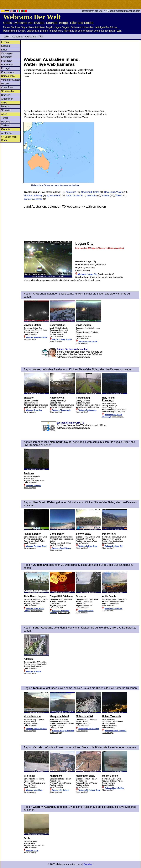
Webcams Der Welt (32, 17)
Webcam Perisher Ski (114, 546)
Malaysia (6, 122)
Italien (4, 50)
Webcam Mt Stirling (34, 790)
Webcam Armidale (34, 486)
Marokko (6, 106)
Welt (6, 37)
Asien (4, 114)
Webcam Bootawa (86, 611)
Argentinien (7, 99)
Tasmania (92, 196)
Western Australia (33, 199)
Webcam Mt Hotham (61, 790)
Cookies (88, 864)
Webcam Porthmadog (87, 410)
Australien (32, 37)
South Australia (74, 196)
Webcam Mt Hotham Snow (89, 790)
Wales (119, 196)
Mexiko (5, 84)
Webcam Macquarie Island (63, 731)
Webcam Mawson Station (37, 337)
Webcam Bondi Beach (62, 548)
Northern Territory (33, 196)
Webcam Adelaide (34, 671)
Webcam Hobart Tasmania (116, 731)
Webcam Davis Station (88, 341)
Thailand (6, 125)
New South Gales (90, 192)
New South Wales (113, 192)
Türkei (4, 118)
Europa (5, 42)
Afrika (4, 103)
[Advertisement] (82, 48)
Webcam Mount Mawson (36, 729)
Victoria (105, 196)
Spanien (6, 46)
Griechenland (8, 72)
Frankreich (7, 61)
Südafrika (6, 110)
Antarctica (71, 192)
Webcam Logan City (88, 274)
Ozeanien (18, 37)
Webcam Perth (32, 851)
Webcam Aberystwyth (61, 410)
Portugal (6, 68)
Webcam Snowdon (34, 410)
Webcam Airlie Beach (113, 609)
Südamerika (7, 91)
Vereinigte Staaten (11, 80)
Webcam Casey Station (62, 339)
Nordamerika (8, 76)
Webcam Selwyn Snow (88, 546)
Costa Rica (7, 87)
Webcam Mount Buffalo (114, 788)
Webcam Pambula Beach (37, 546)
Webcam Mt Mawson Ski (89, 729)
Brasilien (6, 95)
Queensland (53, 196)
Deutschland (8, 65)
